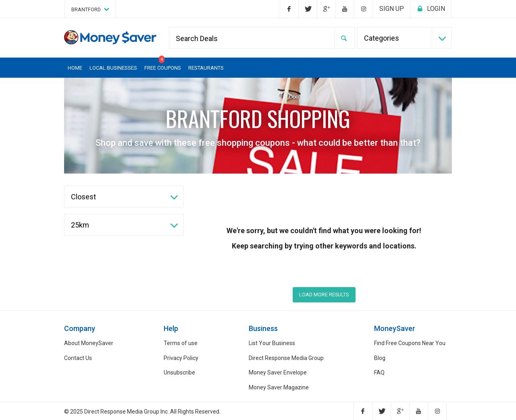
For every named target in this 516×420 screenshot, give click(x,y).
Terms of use (181, 343)
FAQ (379, 372)
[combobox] (405, 38)
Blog (380, 358)
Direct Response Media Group (286, 358)
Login (431, 9)
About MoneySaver (89, 343)
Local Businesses (113, 68)
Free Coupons (163, 64)
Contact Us (78, 358)
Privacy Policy (181, 358)
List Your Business (272, 343)
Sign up (392, 9)
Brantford (90, 9)
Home (75, 68)
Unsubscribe (179, 372)
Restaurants (206, 68)
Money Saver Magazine (279, 387)
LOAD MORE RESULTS (324, 295)
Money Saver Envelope (278, 372)
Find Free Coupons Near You (410, 343)
